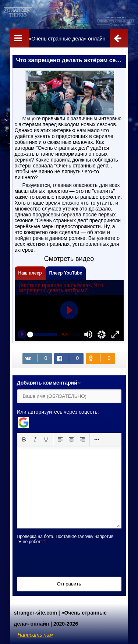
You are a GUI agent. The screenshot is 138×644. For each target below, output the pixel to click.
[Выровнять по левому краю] (60, 439)
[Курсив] (35, 439)
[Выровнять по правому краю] (82, 439)
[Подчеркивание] (46, 439)
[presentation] (73, 559)
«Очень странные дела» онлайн (67, 39)
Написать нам (35, 635)
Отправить (69, 584)
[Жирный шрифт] (24, 439)
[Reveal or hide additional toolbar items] (97, 439)
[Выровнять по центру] (71, 439)
